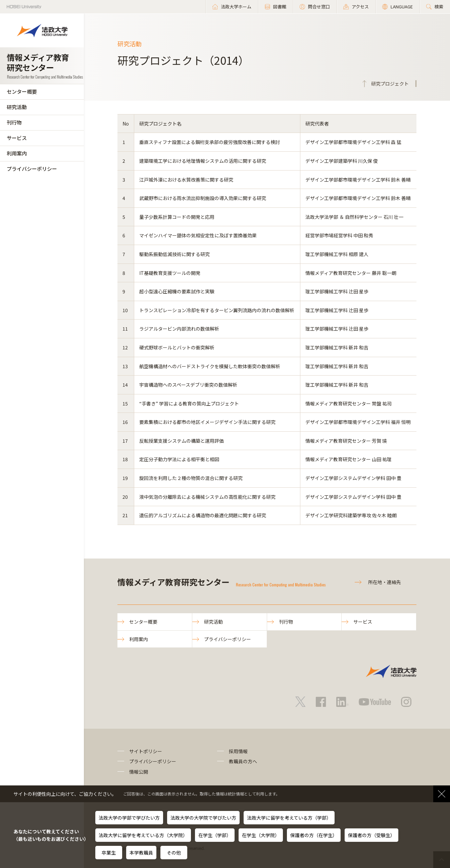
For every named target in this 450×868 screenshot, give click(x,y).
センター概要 (22, 91)
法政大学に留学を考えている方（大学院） (143, 835)
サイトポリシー (146, 751)
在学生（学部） (215, 835)
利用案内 (17, 153)
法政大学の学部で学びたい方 (129, 818)
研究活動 (17, 107)
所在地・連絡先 (385, 582)
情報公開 (139, 772)
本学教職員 (141, 853)
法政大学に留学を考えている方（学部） (289, 818)
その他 (174, 853)
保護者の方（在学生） (314, 835)
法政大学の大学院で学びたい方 (203, 818)
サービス (17, 138)
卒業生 (109, 853)
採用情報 (238, 751)
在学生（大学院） (261, 835)
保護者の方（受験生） (371, 835)
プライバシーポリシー (32, 169)
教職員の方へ (243, 761)
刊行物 (14, 122)
